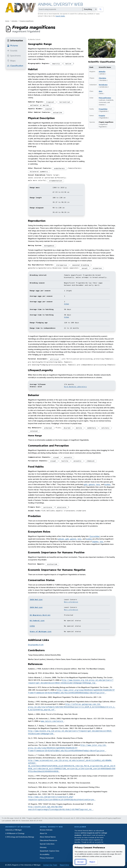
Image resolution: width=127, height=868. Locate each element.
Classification (15, 66)
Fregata (102, 115)
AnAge (67, 304)
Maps (11, 61)
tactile (65, 461)
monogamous (49, 246)
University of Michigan (13, 830)
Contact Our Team (50, 865)
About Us (43, 833)
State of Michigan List (41, 631)
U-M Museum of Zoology (15, 833)
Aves (101, 91)
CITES (32, 626)
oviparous (97, 268)
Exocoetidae (95, 536)
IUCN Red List (36, 600)
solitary (105, 428)
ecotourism (52, 564)
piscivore (62, 507)
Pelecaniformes (105, 98)
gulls (86, 484)
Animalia (14, 21)
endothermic (60, 168)
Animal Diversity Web (60, 4)
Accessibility (45, 854)
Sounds (12, 51)
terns (98, 484)
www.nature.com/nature (52, 721)
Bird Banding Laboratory (75, 387)
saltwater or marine (39, 105)
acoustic (68, 457)
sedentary (92, 428)
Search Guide (60, 16)
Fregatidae (103, 109)
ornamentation (56, 181)
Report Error (64, 865)
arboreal (48, 428)
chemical (91, 461)
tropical (50, 102)
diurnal (67, 428)
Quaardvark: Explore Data (49, 851)
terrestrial (65, 102)
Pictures (13, 46)
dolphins (96, 542)
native (68, 64)
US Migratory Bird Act (40, 615)
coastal (49, 109)
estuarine (58, 112)
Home (7, 21)
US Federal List (37, 621)
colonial (34, 431)
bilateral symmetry (39, 172)
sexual (85, 268)
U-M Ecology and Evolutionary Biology (20, 837)
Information (15, 40)
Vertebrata (103, 85)
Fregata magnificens (27, 21)
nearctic (56, 64)
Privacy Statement (47, 858)
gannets (92, 484)
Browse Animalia (46, 830)
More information (71, 602)
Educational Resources (49, 840)
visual (56, 457)
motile (79, 428)
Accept (80, 862)
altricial (55, 359)
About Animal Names (48, 837)
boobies (108, 484)
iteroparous (61, 265)
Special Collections (47, 844)
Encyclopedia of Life (36, 645)
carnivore (48, 507)
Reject (92, 862)
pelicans (61, 539)
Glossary (43, 847)
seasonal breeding (81, 265)
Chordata (102, 78)
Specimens (14, 56)
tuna (102, 542)
